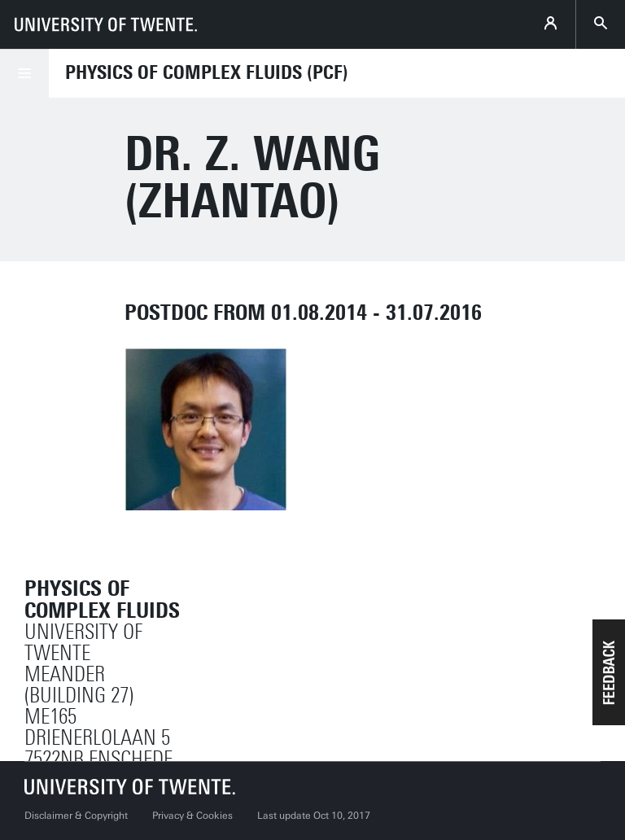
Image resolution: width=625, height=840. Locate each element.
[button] (609, 672)
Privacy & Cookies (192, 816)
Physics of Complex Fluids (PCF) (207, 72)
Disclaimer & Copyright (76, 816)
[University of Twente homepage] (106, 24)
